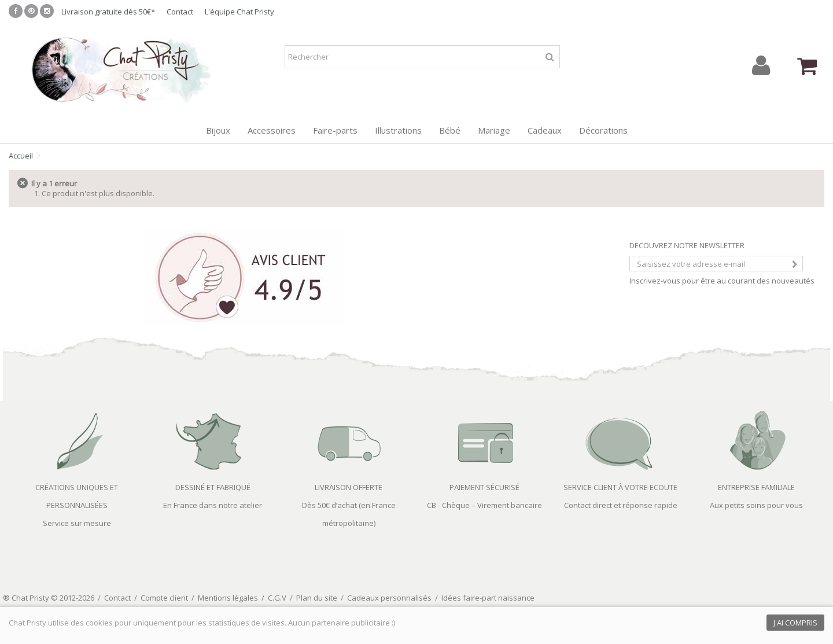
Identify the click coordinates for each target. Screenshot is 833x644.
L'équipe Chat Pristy (239, 12)
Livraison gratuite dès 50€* (108, 12)
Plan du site (317, 598)
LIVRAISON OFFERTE (349, 487)
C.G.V (277, 598)
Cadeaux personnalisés (389, 598)
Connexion (761, 66)
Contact (180, 12)
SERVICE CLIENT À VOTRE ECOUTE (620, 487)
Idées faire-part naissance (488, 598)
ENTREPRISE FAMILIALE (756, 487)
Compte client (164, 598)
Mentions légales (228, 598)
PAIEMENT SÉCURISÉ (484, 487)
